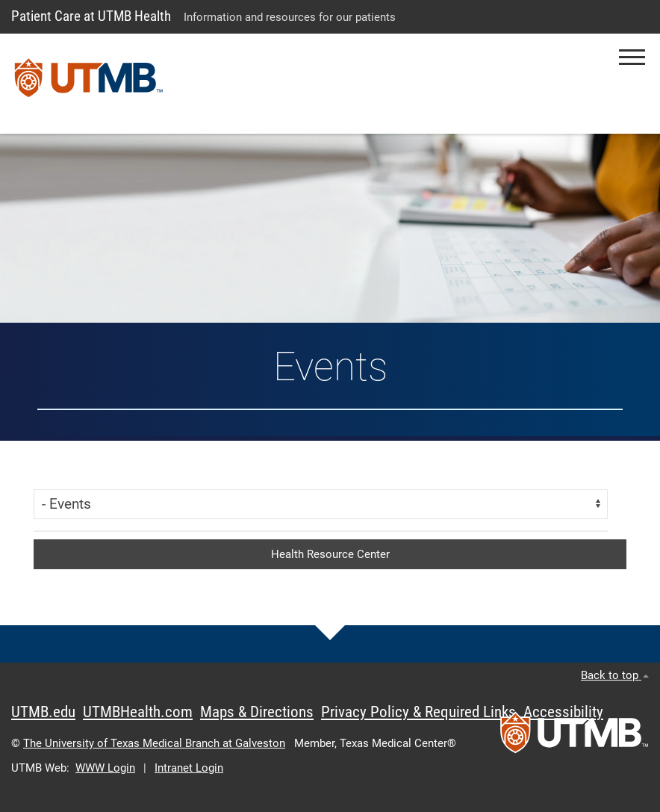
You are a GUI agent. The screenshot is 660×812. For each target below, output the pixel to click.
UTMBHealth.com (138, 712)
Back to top (615, 675)
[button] (632, 57)
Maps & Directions (257, 712)
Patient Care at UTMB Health (91, 16)
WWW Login (105, 768)
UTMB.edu (43, 712)
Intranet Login (189, 768)
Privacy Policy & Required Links (418, 712)
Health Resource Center (330, 554)
